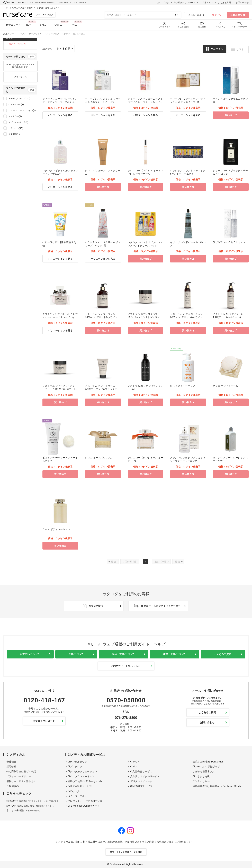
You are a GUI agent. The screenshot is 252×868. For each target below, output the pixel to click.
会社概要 (11, 762)
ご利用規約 (13, 786)
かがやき (32, 806)
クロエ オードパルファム (99, 458)
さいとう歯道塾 (24, 810)
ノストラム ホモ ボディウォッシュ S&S (146, 387)
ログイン (217, 15)
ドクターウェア (52, 34)
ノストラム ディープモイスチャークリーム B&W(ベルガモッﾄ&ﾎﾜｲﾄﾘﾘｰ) (60, 388)
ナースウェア (35, 34)
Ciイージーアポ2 (77, 796)
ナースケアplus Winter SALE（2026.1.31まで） (20, 66)
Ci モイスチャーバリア (183, 386)
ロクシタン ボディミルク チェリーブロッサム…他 (60, 172)
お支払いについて (30, 654)
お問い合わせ (242, 3)
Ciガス (134, 767)
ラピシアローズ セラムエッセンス (230, 100)
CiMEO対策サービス (141, 786)
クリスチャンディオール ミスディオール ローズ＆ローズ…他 (60, 316)
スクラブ (66, 34)
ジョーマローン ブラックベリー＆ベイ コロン (230, 172)
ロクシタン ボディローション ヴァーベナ (231, 459)
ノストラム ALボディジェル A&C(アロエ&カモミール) (228, 316)
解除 (32, 56)
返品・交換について (123, 654)
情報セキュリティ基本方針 (21, 781)
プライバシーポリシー (19, 776)
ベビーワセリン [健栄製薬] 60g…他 (60, 244)
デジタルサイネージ (141, 781)
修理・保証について (174, 654)
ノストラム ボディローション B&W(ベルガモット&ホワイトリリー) (188, 316)
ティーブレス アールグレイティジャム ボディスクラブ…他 (188, 100)
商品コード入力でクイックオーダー (161, 606)
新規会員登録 (238, 15)
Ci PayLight (74, 791)
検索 (177, 15)
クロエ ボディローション (56, 529)
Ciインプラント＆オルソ (81, 776)
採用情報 (11, 767)
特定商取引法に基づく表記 (21, 771)
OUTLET (59, 25)
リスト (240, 49)
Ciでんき (135, 762)
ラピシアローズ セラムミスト (229, 242)
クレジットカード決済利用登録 (85, 801)
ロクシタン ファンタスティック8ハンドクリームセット (188, 172)
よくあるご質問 (223, 654)
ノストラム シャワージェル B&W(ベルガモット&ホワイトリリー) (103, 316)
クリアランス (20, 77)
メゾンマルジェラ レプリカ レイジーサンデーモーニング (188, 459)
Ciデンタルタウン (77, 762)
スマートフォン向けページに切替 (126, 852)
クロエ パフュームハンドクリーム (103, 172)
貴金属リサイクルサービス (145, 776)
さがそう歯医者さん (204, 771)
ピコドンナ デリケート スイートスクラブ (60, 459)
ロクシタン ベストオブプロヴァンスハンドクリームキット (145, 244)
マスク (23, 34)
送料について (76, 654)
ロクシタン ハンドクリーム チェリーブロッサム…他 (103, 244)
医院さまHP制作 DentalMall (208, 762)
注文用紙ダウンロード (185, 3)
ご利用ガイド (207, 3)
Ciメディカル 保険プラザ (206, 767)
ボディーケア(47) (17, 44)
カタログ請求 (163, 3)
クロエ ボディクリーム (225, 386)
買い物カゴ (231, 115)
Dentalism (33, 801)
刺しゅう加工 (79, 34)
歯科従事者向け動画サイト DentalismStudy (217, 786)
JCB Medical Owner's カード (84, 806)
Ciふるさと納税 (201, 776)
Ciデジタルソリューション (82, 771)
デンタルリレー (201, 781)
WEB (75, 25)
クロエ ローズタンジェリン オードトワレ (146, 459)
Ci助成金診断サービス (80, 786)
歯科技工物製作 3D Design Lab (85, 781)
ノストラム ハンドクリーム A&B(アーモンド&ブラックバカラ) (102, 388)
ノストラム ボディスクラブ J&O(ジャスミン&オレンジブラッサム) (145, 316)
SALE (43, 25)
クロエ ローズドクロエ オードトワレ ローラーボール (146, 172)
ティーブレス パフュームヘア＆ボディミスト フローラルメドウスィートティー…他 (145, 101)
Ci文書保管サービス (141, 771)
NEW (29, 25)
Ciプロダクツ (75, 767)
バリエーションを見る (60, 115)
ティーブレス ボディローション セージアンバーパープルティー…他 (60, 101)
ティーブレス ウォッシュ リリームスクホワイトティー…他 (103, 100)
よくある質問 (224, 3)
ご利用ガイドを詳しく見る (126, 666)
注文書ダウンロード (44, 721)
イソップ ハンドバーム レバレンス (188, 244)
